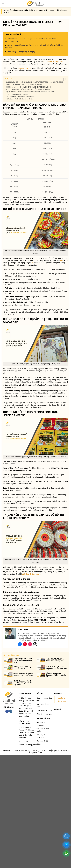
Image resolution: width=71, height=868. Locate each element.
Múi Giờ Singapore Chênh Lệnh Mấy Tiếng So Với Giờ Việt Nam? (23, 683)
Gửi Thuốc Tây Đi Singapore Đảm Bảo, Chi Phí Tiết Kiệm (23, 674)
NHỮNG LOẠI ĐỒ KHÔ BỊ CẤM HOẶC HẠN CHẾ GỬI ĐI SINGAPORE (29, 87)
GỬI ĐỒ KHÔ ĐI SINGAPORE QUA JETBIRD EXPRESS (24, 85)
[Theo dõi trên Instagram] (11, 711)
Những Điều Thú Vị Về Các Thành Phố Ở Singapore (55, 660)
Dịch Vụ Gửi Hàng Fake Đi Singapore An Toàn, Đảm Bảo (56, 668)
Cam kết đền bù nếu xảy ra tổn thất (22, 99)
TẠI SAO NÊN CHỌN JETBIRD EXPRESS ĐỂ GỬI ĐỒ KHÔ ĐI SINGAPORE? (31, 92)
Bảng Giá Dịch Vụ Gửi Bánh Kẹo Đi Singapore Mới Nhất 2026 (23, 661)
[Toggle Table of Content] (64, 79)
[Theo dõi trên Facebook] (7, 711)
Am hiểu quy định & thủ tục (19, 94)
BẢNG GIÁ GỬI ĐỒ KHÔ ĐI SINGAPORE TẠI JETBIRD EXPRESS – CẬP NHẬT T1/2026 (34, 82)
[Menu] (3, 4)
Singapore (17, 10)
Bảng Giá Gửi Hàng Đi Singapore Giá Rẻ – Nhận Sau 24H (56, 675)
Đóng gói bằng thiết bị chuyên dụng (22, 97)
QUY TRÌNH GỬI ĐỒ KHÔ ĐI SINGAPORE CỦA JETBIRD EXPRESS (28, 89)
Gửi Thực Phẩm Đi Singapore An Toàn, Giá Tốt (24, 668)
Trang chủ (7, 10)
